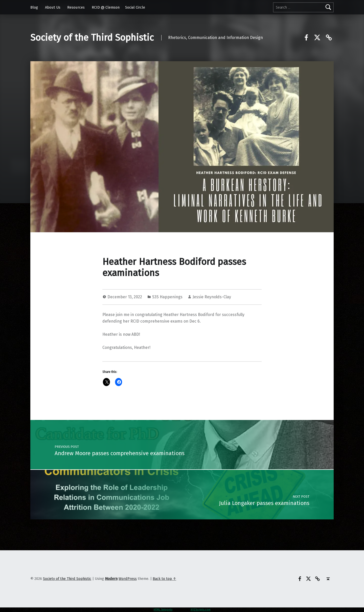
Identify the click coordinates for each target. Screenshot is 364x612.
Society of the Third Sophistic (92, 38)
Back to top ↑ (164, 579)
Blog (34, 7)
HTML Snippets (163, 610)
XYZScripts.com (201, 610)
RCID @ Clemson (106, 7)
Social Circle (135, 7)
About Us (53, 7)
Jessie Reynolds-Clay (212, 297)
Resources (76, 7)
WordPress (128, 579)
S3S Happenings (167, 297)
